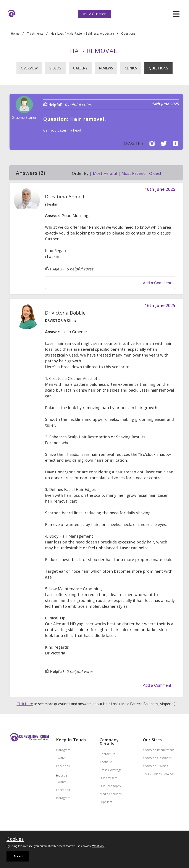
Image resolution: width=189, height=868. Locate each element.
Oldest (155, 173)
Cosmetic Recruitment (158, 750)
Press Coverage (111, 770)
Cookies (15, 839)
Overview (29, 68)
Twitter (61, 758)
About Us (106, 762)
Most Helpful (105, 173)
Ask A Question (95, 14)
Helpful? (53, 105)
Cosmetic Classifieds (157, 758)
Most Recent (133, 173)
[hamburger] (176, 14)
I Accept (18, 856)
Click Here (25, 704)
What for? (98, 846)
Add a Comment (157, 283)
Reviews (106, 68)
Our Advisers (108, 778)
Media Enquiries (111, 794)
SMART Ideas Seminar (158, 774)
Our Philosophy (110, 786)
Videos (55, 68)
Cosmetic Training (156, 766)
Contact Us (107, 754)
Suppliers (106, 802)
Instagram (63, 750)
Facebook (63, 766)
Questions (158, 68)
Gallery (80, 68)
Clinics (131, 68)
